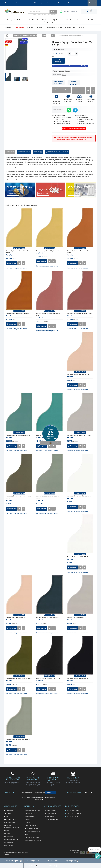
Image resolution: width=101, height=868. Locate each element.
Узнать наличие (79, 92)
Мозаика (83, 28)
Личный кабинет (50, 810)
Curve (64, 75)
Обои (26, 834)
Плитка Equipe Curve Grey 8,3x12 (77, 618)
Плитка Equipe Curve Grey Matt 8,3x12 (79, 435)
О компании (9, 810)
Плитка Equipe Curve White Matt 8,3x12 (79, 496)
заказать (74, 194)
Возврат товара (10, 822)
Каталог (9, 28)
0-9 (92, 20)
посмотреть (43, 194)
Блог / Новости (9, 845)
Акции (6, 830)
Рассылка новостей (51, 819)
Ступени (27, 822)
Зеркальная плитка (31, 828)
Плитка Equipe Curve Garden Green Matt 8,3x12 (19, 497)
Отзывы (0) (38, 152)
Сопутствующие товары (33, 840)
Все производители (51, 22)
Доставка (20, 3)
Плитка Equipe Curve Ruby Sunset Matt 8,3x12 (79, 252)
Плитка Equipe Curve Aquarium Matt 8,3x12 (48, 497)
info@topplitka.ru (72, 810)
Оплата (29, 3)
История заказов (50, 813)
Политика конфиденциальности (12, 826)
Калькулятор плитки (53, 3)
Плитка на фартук (31, 825)
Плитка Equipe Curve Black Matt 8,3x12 (48, 678)
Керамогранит (71, 28)
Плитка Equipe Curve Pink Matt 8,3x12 (79, 374)
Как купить (9, 3)
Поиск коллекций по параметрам (45, 14)
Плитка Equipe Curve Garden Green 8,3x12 (19, 678)
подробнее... (13, 194)
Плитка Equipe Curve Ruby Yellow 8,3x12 (49, 251)
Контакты (39, 3)
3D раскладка (69, 3)
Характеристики (24, 152)
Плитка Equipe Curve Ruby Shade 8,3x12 (79, 314)
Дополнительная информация (57, 152)
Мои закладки (49, 816)
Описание (10, 152)
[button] (98, 856)
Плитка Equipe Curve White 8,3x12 (77, 557)
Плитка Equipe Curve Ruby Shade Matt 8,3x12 (48, 315)
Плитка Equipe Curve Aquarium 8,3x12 (18, 739)
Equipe (68, 71)
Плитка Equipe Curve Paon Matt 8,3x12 (18, 435)
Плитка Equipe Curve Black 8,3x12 (77, 678)
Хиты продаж (9, 836)
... (90, 28)
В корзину (58, 61)
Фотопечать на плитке (32, 831)
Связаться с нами (10, 819)
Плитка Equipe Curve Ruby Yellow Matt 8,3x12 (18, 252)
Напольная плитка (55, 28)
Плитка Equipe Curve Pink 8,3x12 (16, 618)
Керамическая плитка (36, 28)
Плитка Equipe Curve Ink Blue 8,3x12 (48, 618)
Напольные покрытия (32, 837)
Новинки (7, 833)
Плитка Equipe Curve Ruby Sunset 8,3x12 (18, 314)
